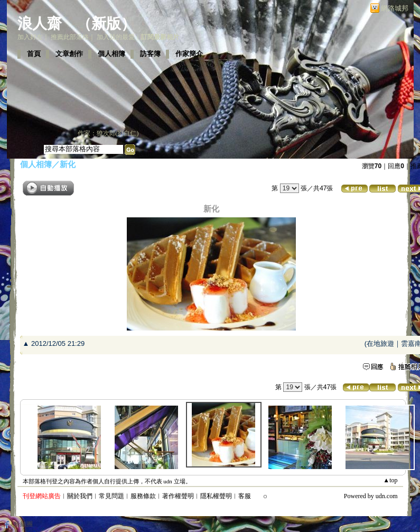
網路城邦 (395, 8)
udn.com (387, 496)
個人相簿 (111, 54)
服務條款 (143, 496)
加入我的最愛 (116, 37)
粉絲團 (23, 524)
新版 (106, 24)
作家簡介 (189, 54)
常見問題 (111, 496)
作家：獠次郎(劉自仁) (108, 133)
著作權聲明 (178, 496)
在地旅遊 (380, 343)
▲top (390, 480)
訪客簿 (150, 54)
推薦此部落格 (70, 37)
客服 (245, 496)
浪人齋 (40, 24)
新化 (68, 164)
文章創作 (69, 54)
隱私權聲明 (216, 496)
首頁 (34, 54)
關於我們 (80, 496)
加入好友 (30, 37)
